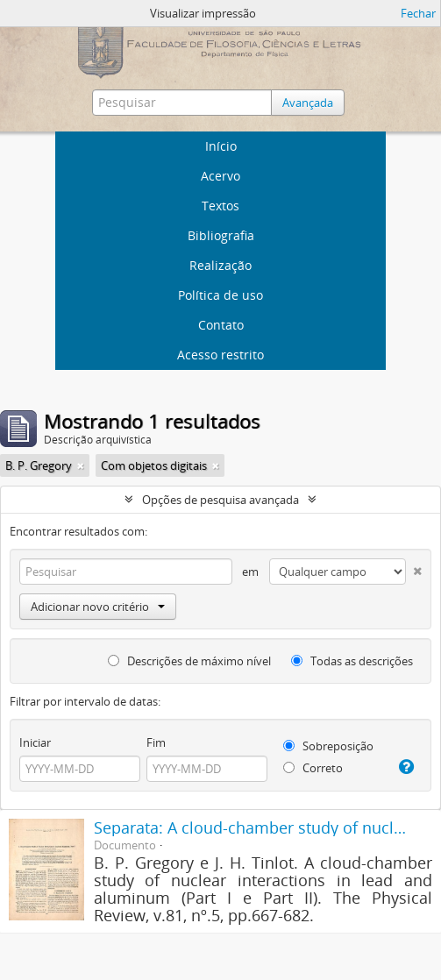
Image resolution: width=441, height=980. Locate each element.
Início (221, 146)
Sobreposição (328, 746)
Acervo (220, 176)
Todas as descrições (352, 661)
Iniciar (35, 742)
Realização (220, 265)
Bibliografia (221, 235)
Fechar (418, 13)
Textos (220, 206)
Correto (313, 768)
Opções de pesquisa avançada (220, 500)
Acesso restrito (220, 355)
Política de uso (220, 295)
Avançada (308, 103)
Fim (156, 742)
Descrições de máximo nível (189, 661)
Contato (221, 325)
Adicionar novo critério (98, 607)
